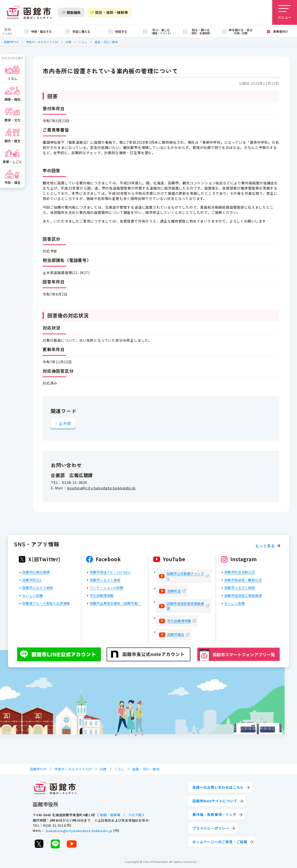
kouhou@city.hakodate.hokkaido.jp (102, 488)
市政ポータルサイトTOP (42, 42)
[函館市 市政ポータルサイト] (29, 12)
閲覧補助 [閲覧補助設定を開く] (71, 12)
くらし (83, 42)
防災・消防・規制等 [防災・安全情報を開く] (109, 12)
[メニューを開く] (285, 12)
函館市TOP (11, 42)
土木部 (65, 423)
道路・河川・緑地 (106, 42)
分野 (68, 42)
